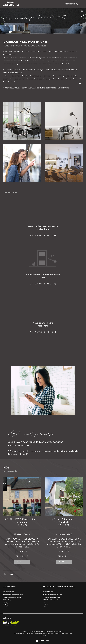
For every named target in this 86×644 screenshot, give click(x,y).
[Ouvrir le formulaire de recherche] (72, 4)
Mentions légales (40, 633)
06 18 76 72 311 (9, 592)
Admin (50, 633)
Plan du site (30, 633)
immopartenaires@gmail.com (13, 595)
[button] (12, 574)
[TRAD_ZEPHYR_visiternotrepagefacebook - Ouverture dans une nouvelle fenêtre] (6, 604)
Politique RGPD (66, 633)
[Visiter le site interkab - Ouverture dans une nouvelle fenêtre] (11, 623)
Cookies (43, 636)
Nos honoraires (19, 633)
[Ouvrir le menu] (83, 4)
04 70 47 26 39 (48, 592)
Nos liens (56, 633)
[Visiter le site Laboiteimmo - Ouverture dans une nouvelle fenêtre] (43, 640)
